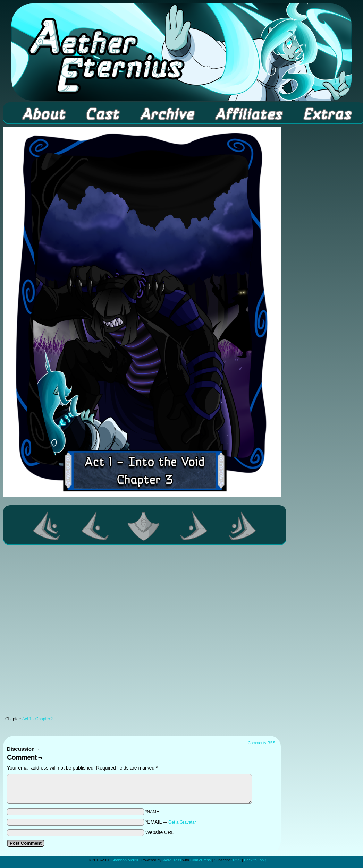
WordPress (172, 860)
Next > (194, 526)
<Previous (95, 526)
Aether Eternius (181, 52)
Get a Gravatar (182, 822)
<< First (47, 526)
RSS (237, 860)
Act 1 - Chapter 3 (38, 719)
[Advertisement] (78, 633)
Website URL (160, 832)
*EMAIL (171, 822)
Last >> (243, 526)
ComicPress (200, 860)
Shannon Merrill (125, 860)
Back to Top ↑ (255, 860)
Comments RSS (261, 743)
